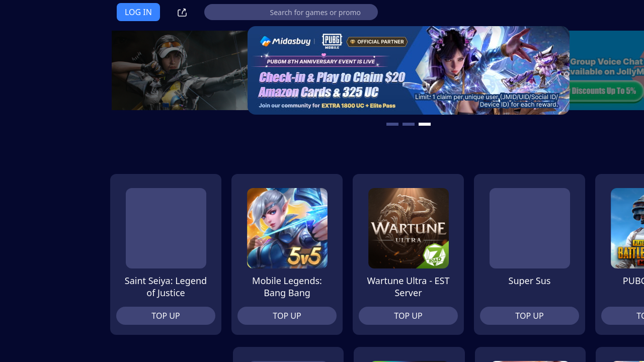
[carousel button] (338, 124)
